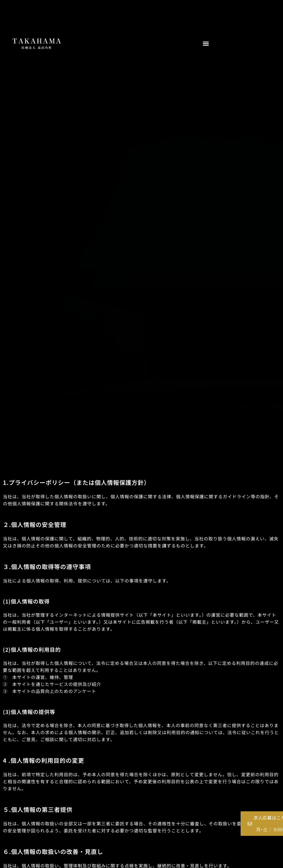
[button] (206, 43)
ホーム (9, 294)
